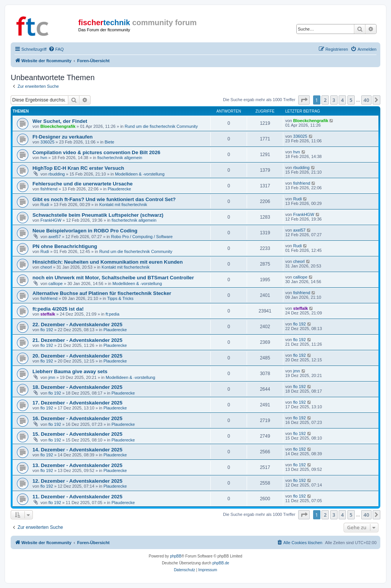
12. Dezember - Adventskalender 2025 (78, 481)
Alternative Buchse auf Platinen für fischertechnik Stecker (102, 293)
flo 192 (47, 330)
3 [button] (334, 100)
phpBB (176, 556)
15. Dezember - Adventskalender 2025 (78, 434)
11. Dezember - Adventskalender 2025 (78, 497)
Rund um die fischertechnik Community (161, 126)
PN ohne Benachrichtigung (65, 246)
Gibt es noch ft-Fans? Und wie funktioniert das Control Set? (104, 199)
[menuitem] (56, 49)
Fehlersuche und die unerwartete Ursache (82, 184)
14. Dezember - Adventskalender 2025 (78, 450)
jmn (52, 377)
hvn (44, 158)
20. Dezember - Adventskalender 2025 (78, 356)
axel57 (55, 237)
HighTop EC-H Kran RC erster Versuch (78, 168)
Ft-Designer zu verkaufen (63, 137)
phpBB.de (221, 563)
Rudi (45, 205)
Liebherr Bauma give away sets (70, 371)
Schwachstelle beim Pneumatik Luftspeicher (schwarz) (98, 215)
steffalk (48, 314)
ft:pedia (112, 314)
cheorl (46, 267)
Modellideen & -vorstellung (140, 174)
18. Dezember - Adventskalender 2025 (78, 387)
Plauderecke (119, 189)
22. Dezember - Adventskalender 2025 (78, 325)
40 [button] (366, 100)
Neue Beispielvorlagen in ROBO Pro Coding (85, 231)
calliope (56, 284)
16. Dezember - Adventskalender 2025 (78, 418)
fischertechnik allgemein (120, 158)
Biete (109, 142)
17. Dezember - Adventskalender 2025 (78, 403)
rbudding (57, 174)
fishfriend (49, 189)
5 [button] (351, 100)
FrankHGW (51, 220)
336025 (48, 142)
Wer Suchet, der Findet (60, 121)
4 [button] (342, 100)
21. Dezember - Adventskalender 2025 (78, 340)
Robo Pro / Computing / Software (142, 237)
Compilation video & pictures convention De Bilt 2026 (96, 152)
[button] (304, 100)
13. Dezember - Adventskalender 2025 (78, 465)
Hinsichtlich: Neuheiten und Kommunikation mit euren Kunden (107, 262)
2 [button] (325, 100)
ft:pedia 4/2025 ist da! (58, 309)
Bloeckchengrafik (58, 126)
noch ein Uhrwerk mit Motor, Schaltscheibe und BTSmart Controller (113, 278)
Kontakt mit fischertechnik (123, 205)
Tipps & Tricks (120, 298)
